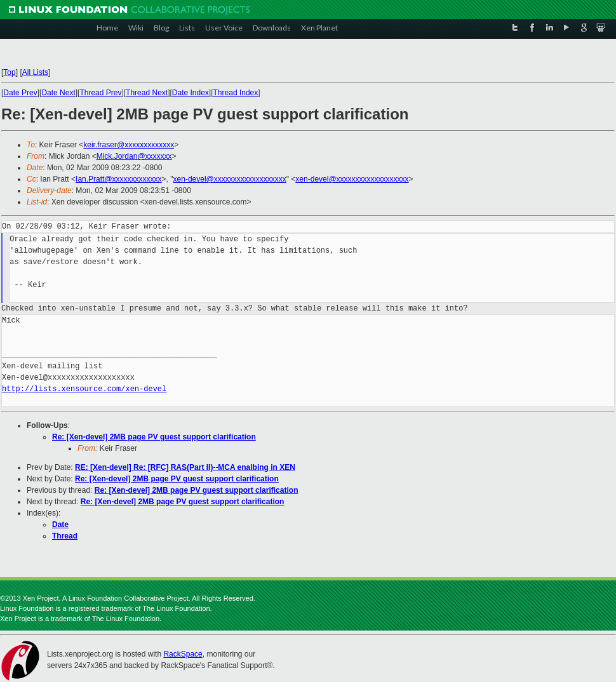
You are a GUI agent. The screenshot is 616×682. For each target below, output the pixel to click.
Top (9, 72)
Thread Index (236, 93)
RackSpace (183, 654)
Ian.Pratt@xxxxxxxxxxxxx (119, 179)
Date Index (191, 93)
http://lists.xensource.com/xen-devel (84, 389)
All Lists (35, 72)
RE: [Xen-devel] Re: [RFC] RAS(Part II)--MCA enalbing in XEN (185, 467)
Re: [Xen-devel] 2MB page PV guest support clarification (154, 437)
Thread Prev (100, 93)
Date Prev (20, 93)
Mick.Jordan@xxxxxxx (134, 156)
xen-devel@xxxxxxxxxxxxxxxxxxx (230, 179)
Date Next (58, 93)
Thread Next (147, 93)
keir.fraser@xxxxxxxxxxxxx (129, 145)
